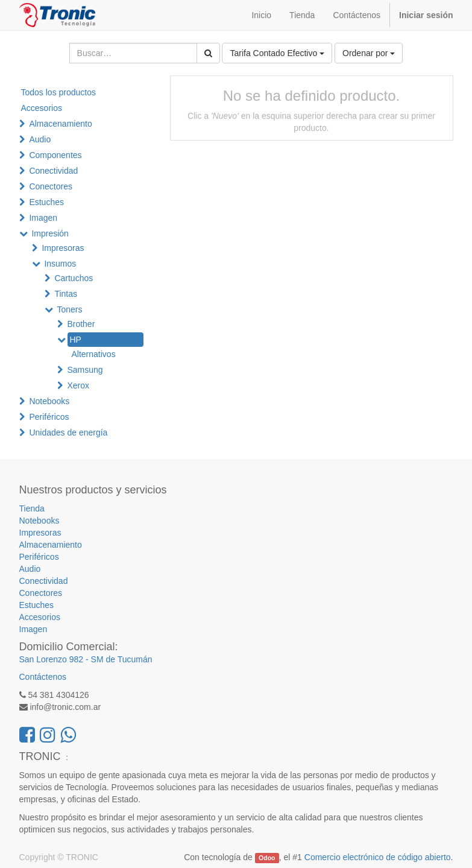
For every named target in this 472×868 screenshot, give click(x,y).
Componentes (55, 155)
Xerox (78, 385)
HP (75, 340)
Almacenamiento (60, 124)
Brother (81, 324)
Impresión (50, 233)
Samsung (85, 370)
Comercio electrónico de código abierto (378, 857)
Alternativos (94, 354)
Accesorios (42, 108)
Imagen (43, 218)
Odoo (267, 858)
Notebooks (49, 401)
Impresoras (63, 248)
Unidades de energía (68, 432)
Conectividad (53, 171)
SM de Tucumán (122, 659)
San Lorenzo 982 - (55, 659)
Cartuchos (74, 278)
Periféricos (49, 417)
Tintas (66, 294)
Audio (40, 139)
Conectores (51, 186)
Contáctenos (43, 677)
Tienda (32, 508)
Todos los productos (59, 92)
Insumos (60, 264)
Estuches (46, 202)
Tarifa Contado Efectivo (277, 53)
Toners (69, 309)
